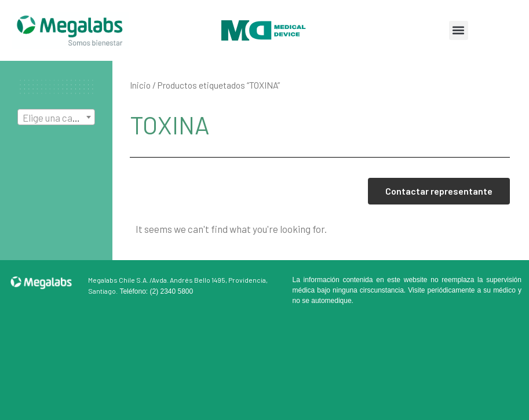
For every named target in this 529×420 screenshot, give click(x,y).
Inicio (140, 85)
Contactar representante (439, 191)
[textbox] (56, 118)
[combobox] (56, 117)
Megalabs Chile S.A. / (120, 280)
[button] (459, 30)
